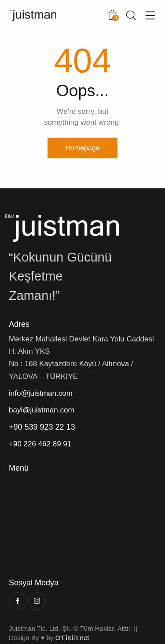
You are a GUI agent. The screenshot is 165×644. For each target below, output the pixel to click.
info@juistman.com (41, 393)
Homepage (82, 148)
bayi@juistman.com (42, 410)
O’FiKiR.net (72, 638)
